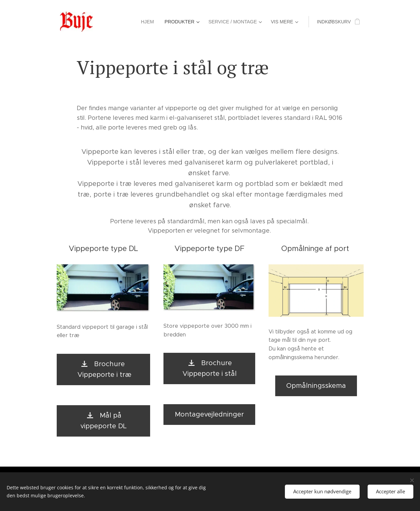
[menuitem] (118, 22)
